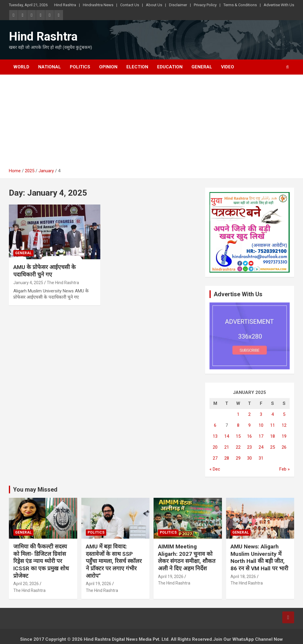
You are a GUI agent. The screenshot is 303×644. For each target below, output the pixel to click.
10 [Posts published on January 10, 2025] (261, 425)
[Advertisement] (151, 123)
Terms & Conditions (240, 5)
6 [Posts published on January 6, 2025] (215, 425)
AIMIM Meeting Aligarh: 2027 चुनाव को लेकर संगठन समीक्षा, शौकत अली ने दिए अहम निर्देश (187, 557)
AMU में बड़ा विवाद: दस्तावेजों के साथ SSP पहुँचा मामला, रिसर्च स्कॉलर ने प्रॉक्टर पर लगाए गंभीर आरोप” (114, 561)
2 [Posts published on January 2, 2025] (249, 414)
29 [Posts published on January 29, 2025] (238, 458)
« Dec (215, 469)
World (21, 67)
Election (137, 67)
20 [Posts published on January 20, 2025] (215, 447)
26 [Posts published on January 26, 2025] (284, 447)
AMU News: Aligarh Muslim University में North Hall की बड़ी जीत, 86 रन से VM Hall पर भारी (259, 557)
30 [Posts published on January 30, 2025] (249, 458)
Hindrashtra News (98, 5)
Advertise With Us (279, 5)
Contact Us (130, 5)
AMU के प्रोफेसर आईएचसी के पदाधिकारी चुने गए (45, 271)
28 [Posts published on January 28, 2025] (227, 458)
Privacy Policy (205, 5)
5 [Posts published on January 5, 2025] (284, 414)
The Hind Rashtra (63, 283)
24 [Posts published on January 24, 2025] (261, 447)
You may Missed (35, 490)
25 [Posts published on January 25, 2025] (273, 447)
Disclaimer (178, 5)
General (202, 67)
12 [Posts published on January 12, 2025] (284, 425)
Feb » (285, 469)
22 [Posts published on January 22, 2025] (238, 447)
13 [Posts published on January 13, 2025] (215, 436)
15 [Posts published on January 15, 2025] (238, 436)
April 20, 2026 (26, 584)
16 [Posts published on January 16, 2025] (249, 436)
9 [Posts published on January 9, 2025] (249, 425)
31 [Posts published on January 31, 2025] (261, 458)
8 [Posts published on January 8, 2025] (238, 425)
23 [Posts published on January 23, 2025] (249, 447)
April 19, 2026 (99, 584)
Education (170, 67)
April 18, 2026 (243, 577)
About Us (154, 5)
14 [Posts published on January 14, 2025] (227, 436)
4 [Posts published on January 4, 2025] (273, 414)
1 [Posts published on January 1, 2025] (238, 414)
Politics (80, 67)
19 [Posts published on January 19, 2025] (284, 436)
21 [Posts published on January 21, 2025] (227, 447)
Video (228, 67)
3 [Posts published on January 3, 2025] (261, 414)
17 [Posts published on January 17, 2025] (261, 436)
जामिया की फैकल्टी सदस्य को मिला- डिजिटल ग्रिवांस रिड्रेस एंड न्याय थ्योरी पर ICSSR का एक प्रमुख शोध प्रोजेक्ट (41, 561)
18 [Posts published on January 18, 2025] (273, 436)
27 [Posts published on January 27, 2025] (215, 458)
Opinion (108, 67)
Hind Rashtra (65, 5)
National (50, 67)
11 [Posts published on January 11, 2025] (273, 425)
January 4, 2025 (28, 283)
